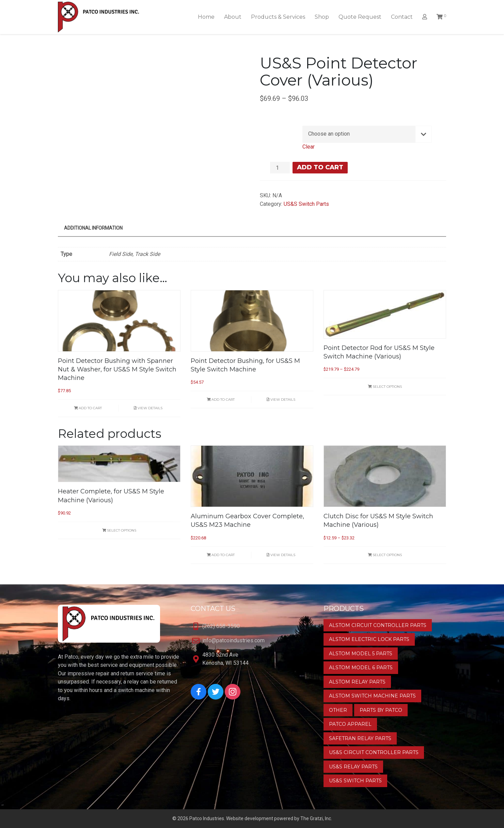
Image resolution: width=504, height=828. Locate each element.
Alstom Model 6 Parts (361, 668)
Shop (322, 17)
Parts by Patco (381, 710)
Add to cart (320, 167)
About (233, 17)
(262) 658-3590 (221, 626)
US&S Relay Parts (353, 767)
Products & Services (278, 17)
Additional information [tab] (93, 228)
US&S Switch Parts (306, 204)
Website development (250, 818)
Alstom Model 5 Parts (361, 654)
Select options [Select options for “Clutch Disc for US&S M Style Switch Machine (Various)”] (385, 555)
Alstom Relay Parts (357, 682)
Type (277, 128)
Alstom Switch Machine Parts (372, 696)
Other (338, 710)
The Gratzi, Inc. (316, 818)
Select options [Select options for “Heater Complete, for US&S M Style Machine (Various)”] (119, 530)
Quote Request (360, 17)
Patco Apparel (350, 724)
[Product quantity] (280, 168)
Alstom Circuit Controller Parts (378, 625)
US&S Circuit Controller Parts (374, 752)
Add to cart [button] (88, 408)
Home (206, 17)
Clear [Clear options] (309, 147)
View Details (148, 408)
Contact (402, 17)
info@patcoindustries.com (233, 640)
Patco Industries (207, 818)
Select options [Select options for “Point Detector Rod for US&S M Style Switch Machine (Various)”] (385, 387)
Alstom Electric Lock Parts (369, 639)
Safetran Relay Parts (360, 738)
